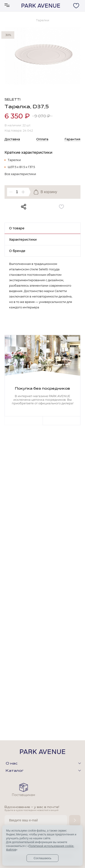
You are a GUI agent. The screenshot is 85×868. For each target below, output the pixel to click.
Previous (24, 421)
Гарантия (73, 139)
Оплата (42, 139)
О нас (12, 764)
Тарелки (14, 160)
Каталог (15, 771)
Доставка (12, 139)
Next (62, 421)
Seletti (12, 100)
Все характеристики (20, 174)
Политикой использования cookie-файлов (40, 848)
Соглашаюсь (42, 858)
